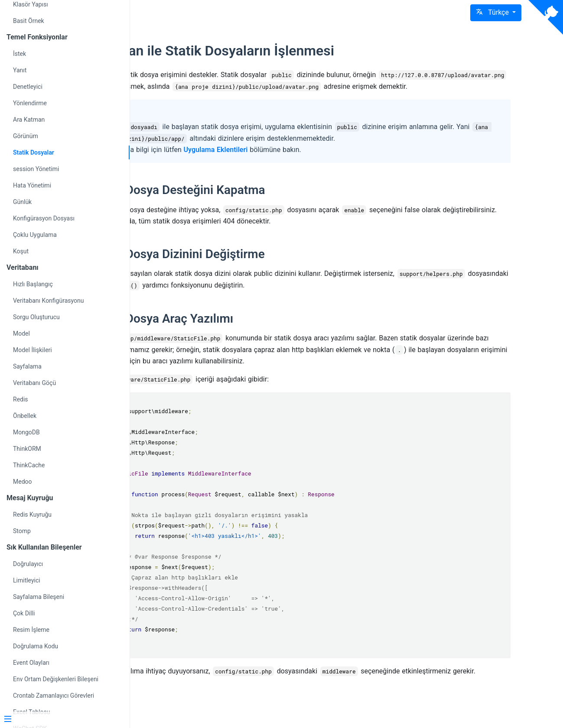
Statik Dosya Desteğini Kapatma (260, 202)
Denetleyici (28, 87)
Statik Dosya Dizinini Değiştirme (260, 265)
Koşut (21, 251)
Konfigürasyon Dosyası (44, 218)
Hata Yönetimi (32, 185)
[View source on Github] (546, 17)
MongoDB (26, 432)
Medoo (23, 482)
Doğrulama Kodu (36, 646)
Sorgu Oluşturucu (36, 317)
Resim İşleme (31, 630)
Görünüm (26, 136)
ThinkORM (27, 449)
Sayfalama (27, 366)
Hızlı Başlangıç (33, 284)
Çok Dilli (24, 613)
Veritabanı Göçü (34, 383)
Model (21, 333)
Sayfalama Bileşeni (39, 597)
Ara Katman (29, 120)
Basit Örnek (29, 21)
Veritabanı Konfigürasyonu (48, 301)
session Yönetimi (36, 169)
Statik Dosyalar (34, 152)
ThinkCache (29, 465)
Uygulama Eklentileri (298, 161)
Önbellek (25, 416)
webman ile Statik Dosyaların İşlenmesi (295, 51)
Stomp (22, 531)
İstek (20, 54)
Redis (21, 399)
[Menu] (62, 720)
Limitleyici (27, 580)
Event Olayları (31, 663)
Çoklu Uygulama (35, 235)
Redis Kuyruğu (32, 514)
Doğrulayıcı (28, 564)
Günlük (22, 202)
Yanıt (20, 70)
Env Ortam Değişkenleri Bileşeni (56, 679)
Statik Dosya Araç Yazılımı (245, 329)
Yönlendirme (30, 103)
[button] (496, 13)
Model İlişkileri (33, 350)
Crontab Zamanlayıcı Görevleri (54, 696)
